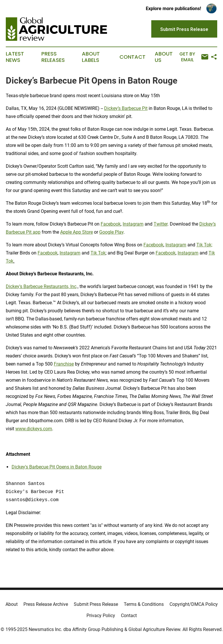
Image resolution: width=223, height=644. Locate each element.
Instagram (133, 224)
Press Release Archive (46, 604)
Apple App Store (77, 232)
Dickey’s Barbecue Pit (126, 108)
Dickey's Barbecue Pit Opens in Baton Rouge (57, 467)
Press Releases (53, 57)
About (12, 604)
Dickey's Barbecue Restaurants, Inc (41, 286)
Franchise (64, 364)
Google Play (111, 232)
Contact (132, 57)
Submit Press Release (96, 604)
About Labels (91, 57)
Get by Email (194, 57)
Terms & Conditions (144, 604)
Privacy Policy (101, 616)
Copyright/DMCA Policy (194, 604)
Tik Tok (98, 253)
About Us (164, 57)
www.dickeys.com (34, 429)
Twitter (161, 224)
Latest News (15, 57)
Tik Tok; (204, 245)
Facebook (111, 224)
